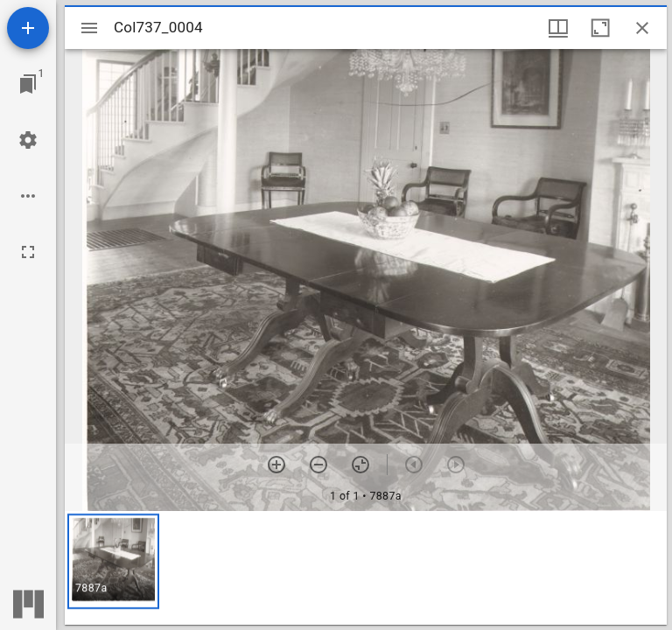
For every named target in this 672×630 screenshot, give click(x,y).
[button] (113, 561)
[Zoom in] (276, 465)
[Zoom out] (318, 465)
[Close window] (642, 28)
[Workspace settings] (28, 140)
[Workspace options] (28, 196)
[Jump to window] (28, 84)
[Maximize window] (600, 28)
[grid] (366, 568)
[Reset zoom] (360, 465)
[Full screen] (28, 252)
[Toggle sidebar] (89, 28)
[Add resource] (28, 28)
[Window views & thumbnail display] (558, 28)
